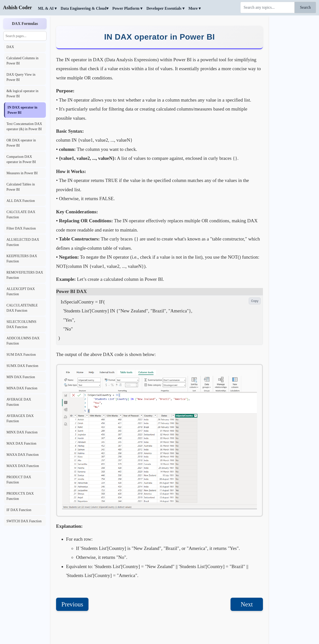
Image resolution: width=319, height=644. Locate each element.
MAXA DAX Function (23, 455)
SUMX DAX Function (22, 366)
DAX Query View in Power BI (21, 77)
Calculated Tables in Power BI (21, 187)
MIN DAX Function (21, 377)
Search (305, 7)
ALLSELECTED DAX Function (23, 242)
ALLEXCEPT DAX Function (21, 292)
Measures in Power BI (22, 173)
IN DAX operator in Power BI (22, 110)
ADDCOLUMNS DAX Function (23, 341)
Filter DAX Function (21, 228)
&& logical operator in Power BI (22, 94)
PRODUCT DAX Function (19, 480)
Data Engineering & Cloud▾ (84, 8)
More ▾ (195, 8)
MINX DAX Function (22, 432)
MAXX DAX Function (23, 466)
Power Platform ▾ (127, 8)
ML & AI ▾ (47, 8)
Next (247, 604)
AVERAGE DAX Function (19, 402)
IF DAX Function (19, 510)
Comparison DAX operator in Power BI (21, 159)
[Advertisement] (294, 91)
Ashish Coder (17, 7)
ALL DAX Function (21, 201)
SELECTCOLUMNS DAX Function (21, 324)
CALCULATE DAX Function (21, 215)
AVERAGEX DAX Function (20, 418)
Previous (72, 604)
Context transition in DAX (21, 44)
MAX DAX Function (21, 443)
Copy (255, 301)
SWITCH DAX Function (24, 521)
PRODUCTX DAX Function (20, 496)
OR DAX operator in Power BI (21, 143)
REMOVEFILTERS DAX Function (25, 275)
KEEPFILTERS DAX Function (22, 259)
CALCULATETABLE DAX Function (22, 308)
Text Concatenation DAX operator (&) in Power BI (24, 126)
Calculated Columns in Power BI (22, 61)
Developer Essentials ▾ (165, 8)
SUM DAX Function (21, 355)
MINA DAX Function (22, 388)
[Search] (267, 7)
